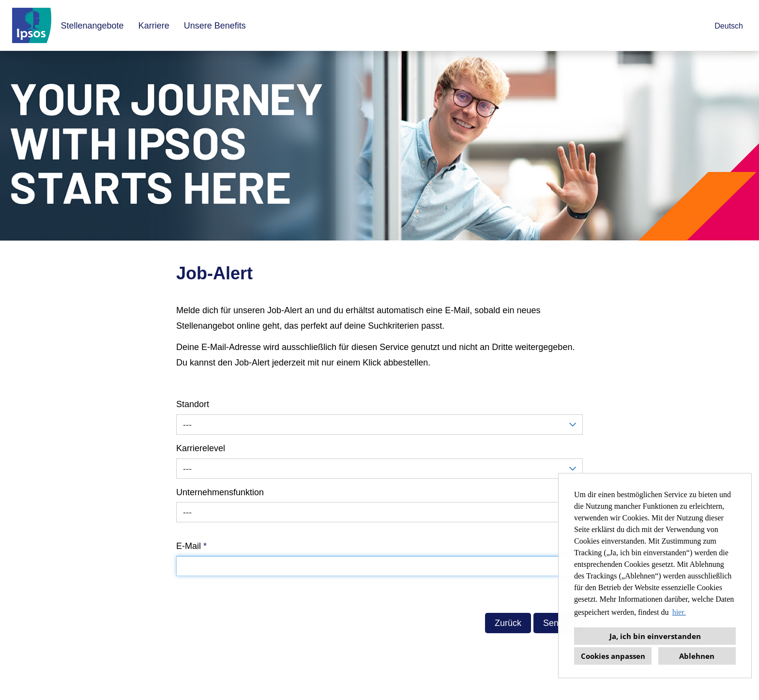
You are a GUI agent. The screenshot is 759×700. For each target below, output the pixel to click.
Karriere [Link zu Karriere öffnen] (154, 26)
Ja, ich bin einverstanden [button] (655, 636)
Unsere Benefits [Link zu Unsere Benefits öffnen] (215, 26)
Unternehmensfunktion (220, 492)
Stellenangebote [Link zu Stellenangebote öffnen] (92, 26)
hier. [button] (679, 612)
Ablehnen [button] (697, 656)
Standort (193, 404)
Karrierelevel (201, 448)
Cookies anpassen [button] (613, 656)
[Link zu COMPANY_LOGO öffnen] (32, 25)
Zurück (508, 623)
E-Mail (191, 546)
